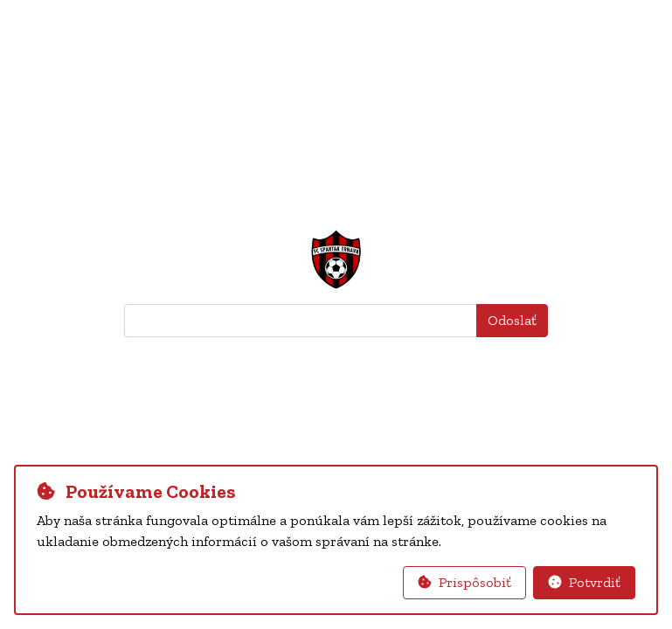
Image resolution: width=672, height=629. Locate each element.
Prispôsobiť (464, 582)
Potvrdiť (584, 582)
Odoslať (512, 320)
